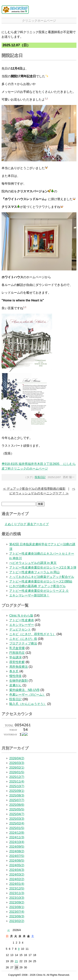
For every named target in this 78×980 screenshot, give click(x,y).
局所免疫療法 (19, 667)
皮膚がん (15, 685)
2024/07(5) (17, 856)
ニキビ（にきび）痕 (23, 639)
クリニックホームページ (39, 21)
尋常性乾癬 (17, 662)
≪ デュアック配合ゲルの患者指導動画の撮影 (34, 489)
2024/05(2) (17, 865)
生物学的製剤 (19, 681)
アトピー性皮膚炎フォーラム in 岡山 (34, 572)
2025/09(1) (17, 791)
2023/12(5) (17, 888)
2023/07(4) (17, 912)
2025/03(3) (17, 819)
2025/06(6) (17, 805)
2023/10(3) (17, 898)
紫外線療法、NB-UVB (24, 690)
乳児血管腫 (17, 648)
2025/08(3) (17, 795)
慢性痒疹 (15, 676)
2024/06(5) (17, 861)
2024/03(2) (17, 875)
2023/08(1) (17, 907)
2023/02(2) (17, 921)
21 (16, 961)
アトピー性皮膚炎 (22, 620)
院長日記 (40, 477)
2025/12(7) (17, 777)
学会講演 (15, 657)
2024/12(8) (17, 833)
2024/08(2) (17, 851)
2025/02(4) (17, 823)
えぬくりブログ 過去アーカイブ (27, 524)
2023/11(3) (17, 893)
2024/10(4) (17, 842)
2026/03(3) (17, 763)
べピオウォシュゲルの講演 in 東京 (33, 563)
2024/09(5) (17, 847)
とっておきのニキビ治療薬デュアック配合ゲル (42, 577)
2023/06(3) (17, 916)
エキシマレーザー (22, 625)
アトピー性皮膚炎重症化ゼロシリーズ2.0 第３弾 (43, 567)
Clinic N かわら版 (21, 616)
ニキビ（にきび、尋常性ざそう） (32, 634)
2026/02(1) (17, 768)
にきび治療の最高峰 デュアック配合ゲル (37, 586)
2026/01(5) (17, 772)
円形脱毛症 (17, 653)
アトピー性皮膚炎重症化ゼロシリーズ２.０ (39, 591)
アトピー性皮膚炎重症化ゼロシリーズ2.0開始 (41, 581)
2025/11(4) (17, 782)
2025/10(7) (17, 786)
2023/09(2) (17, 902)
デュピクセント (20, 629)
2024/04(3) (17, 870)
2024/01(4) (17, 884)
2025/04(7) (17, 814)
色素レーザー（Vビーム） (27, 695)
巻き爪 (14, 671)
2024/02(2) (17, 879)
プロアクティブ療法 (23, 643)
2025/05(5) (17, 809)
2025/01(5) (17, 828)
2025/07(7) (17, 800)
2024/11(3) (17, 837)
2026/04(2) (17, 758)
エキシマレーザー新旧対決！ (29, 595)
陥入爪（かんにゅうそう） (28, 704)
